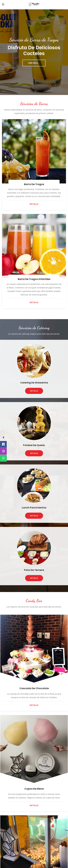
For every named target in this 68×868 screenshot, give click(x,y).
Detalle (34, 705)
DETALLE (34, 204)
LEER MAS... (34, 63)
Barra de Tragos (34, 184)
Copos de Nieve (34, 789)
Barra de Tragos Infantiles (34, 279)
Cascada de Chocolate (34, 688)
